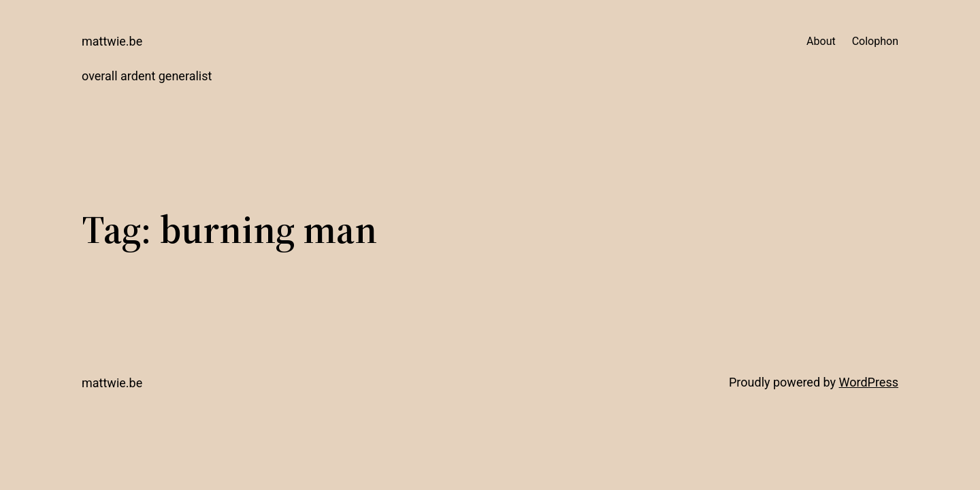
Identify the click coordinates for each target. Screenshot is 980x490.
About (821, 41)
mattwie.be (112, 41)
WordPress (869, 382)
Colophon (875, 41)
